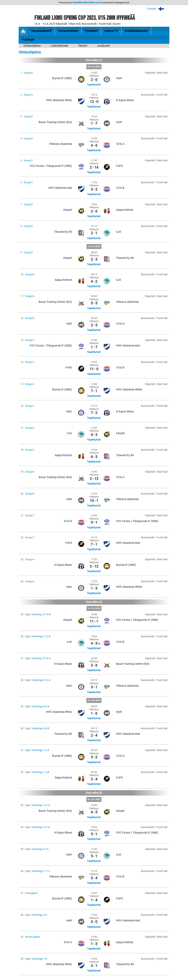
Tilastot (83, 46)
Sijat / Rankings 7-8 (36, 959)
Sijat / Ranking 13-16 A (38, 658)
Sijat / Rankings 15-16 (37, 827)
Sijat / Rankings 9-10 (37, 849)
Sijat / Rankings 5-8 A (37, 706)
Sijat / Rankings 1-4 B (37, 772)
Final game (31, 893)
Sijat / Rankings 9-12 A (38, 680)
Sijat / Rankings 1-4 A (37, 750)
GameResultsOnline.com (86, 2)
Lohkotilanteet (59, 46)
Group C (28, 160)
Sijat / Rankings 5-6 (36, 915)
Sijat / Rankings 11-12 (37, 871)
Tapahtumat (94, 85)
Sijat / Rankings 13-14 (37, 805)
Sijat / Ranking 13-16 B (38, 614)
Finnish (158, 9)
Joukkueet (103, 46)
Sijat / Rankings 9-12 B (38, 636)
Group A (28, 73)
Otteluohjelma (32, 46)
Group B (28, 116)
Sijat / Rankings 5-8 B (37, 728)
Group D (28, 204)
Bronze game (32, 937)
